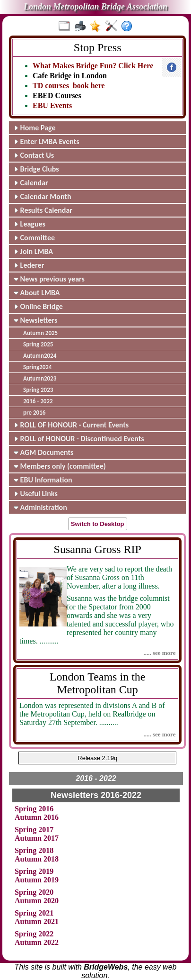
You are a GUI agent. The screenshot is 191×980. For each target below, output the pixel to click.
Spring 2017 (34, 830)
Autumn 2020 (37, 901)
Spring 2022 (34, 934)
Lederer (29, 265)
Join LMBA (33, 251)
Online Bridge (38, 306)
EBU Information (43, 480)
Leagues (30, 224)
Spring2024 (37, 367)
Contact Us (34, 155)
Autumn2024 (40, 356)
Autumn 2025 (40, 333)
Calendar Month (43, 196)
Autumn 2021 (37, 921)
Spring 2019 (34, 871)
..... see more (159, 653)
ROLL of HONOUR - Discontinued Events (79, 439)
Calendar (31, 183)
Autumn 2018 (37, 859)
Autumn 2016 (37, 817)
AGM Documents (43, 452)
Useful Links (36, 494)
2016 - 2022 (38, 401)
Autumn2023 (40, 378)
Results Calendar (43, 210)
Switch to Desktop (98, 524)
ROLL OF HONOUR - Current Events (71, 425)
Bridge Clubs (36, 169)
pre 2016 (34, 413)
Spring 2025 (38, 344)
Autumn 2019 (37, 880)
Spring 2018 (34, 850)
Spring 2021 (34, 913)
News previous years (49, 279)
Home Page (35, 128)
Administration (40, 507)
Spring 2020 (34, 892)
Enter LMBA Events (47, 141)
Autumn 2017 (37, 838)
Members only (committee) (60, 466)
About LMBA (37, 293)
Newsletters (35, 320)
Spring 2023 (38, 390)
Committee (34, 238)
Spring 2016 (34, 809)
